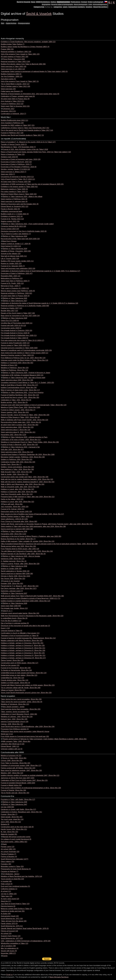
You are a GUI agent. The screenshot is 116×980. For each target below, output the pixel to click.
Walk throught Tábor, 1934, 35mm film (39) (16, 472)
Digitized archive (63, 2)
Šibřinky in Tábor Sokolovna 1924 (15, 236)
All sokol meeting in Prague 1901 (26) (15, 57)
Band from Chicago (10, 241)
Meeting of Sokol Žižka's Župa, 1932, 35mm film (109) (21, 407)
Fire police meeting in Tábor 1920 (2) (14, 192)
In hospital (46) (6, 881)
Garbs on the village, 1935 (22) (12, 499)
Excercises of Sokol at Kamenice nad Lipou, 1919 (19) (21, 159)
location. (89, 7)
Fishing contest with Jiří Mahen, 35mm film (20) (18, 768)
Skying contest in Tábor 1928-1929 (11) (15, 345)
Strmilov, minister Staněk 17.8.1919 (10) (15, 169)
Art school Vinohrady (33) (10, 852)
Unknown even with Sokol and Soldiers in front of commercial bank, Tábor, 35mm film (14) (34, 405)
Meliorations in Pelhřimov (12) (12, 278)
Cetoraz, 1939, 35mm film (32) (12, 724)
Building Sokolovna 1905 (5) (11, 74)
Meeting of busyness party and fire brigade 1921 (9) (20, 204)
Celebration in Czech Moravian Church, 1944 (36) (19, 714)
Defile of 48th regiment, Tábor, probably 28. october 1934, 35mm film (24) (28, 541)
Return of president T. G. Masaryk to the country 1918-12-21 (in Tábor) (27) (28, 142)
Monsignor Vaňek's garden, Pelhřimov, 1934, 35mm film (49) (23, 457)
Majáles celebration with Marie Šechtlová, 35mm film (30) (22, 641)
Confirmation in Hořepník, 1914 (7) (13, 114)
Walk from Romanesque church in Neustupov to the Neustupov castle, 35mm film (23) (32, 616)
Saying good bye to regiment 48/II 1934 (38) (17, 529)
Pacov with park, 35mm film (13, 504)
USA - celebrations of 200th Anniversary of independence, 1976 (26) (26, 941)
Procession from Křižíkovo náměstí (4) (15, 729)
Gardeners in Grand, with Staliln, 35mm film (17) (18, 809)
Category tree (39, 7)
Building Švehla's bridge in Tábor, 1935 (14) (17, 517)
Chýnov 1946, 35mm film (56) (12, 761)
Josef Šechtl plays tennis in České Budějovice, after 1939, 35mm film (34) (28, 727)
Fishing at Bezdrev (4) (9, 857)
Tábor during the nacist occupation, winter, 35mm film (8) (22, 702)
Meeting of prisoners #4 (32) (11, 756)
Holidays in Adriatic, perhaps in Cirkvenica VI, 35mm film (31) (23, 655)
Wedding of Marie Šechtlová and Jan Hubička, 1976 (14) (21, 876)
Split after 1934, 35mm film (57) (12, 450)
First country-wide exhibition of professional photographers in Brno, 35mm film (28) (31, 788)
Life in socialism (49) (8, 946)
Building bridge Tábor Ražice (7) (13, 44)
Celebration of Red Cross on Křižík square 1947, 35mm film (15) (24, 780)
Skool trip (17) (6, 901)
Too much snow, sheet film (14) (12, 819)
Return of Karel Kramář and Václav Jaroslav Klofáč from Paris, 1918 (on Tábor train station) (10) (36, 152)
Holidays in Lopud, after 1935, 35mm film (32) (17, 502)
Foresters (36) (6, 864)
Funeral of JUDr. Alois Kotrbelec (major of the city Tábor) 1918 (25, 149)
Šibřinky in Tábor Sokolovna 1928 (15, 318)
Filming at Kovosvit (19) (9, 931)
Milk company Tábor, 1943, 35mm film (16, 741)
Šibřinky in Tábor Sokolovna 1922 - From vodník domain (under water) (28, 224)
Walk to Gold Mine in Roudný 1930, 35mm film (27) (19, 385)
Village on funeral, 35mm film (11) (13, 690)
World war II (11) (7, 734)
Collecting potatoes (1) (9, 889)
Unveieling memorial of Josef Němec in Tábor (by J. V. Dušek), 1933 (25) (27, 383)
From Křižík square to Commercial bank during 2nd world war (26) (25, 736)
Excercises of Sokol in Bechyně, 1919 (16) (16, 162)
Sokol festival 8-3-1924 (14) (11, 246)
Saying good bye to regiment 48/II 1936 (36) (17, 574)
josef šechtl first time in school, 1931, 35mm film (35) (20, 397)
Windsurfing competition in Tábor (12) (15, 943)
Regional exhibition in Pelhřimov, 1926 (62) (16, 293)
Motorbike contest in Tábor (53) (12, 866)
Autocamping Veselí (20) (10, 916)
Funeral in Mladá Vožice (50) (11, 785)
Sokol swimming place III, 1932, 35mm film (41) (18, 432)
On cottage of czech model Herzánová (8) (16, 839)
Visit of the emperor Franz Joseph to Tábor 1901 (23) (20, 54)
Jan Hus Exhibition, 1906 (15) (12, 76)
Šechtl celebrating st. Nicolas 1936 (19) (15, 571)
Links (90, 4)
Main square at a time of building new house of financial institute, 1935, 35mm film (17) (32, 514)
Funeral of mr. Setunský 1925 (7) (13, 266)
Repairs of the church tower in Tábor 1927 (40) (18, 313)
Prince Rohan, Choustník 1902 (14, 59)
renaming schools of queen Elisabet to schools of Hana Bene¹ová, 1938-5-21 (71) (31, 598)
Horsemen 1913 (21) (8, 111)
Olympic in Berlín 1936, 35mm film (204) (15, 576)
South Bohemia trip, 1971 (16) (12, 919)
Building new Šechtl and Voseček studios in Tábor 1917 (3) (22, 135)
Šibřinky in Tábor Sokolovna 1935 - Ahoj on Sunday (21, 556)
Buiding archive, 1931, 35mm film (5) (14, 402)
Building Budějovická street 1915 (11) (14, 120)
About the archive (100, 7)
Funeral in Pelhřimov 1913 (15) (12, 104)
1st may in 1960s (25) (9, 894)
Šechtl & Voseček (24, 2)
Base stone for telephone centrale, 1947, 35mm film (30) (21, 770)
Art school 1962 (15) (8, 849)
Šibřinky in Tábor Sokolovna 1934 (15, 531)
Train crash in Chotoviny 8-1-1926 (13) (15, 288)
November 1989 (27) (8, 953)
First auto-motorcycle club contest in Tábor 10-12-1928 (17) (22, 340)
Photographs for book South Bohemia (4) (16, 869)
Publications (76, 2)
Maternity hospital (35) (9, 834)
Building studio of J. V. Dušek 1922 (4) (15, 214)
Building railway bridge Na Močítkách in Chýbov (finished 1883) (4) (25, 47)
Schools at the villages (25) (11, 254)
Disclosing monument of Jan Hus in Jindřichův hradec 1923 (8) (24, 231)
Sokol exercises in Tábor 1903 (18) (14, 67)
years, (65, 7)
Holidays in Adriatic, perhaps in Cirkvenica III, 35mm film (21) (23, 648)
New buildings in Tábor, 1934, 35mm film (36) (17, 469)
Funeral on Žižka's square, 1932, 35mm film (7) (18, 410)
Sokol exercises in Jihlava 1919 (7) (14, 172)
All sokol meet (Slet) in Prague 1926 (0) (15, 296)
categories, (58, 7)
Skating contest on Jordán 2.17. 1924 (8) (16, 244)
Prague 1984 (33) (7, 49)
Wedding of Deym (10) (9, 365)
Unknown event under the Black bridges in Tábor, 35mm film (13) (24, 360)
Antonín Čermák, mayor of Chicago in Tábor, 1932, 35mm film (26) (25, 415)
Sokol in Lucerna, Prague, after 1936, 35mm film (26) (20, 564)
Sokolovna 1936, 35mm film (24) (13, 559)
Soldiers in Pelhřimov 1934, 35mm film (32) (17, 459)
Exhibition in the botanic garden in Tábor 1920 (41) (19, 187)
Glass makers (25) (8, 862)
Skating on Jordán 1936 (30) (11, 569)
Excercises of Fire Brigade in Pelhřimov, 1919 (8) (19, 167)
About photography (81, 4)
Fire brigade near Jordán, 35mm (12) (14, 608)
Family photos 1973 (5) (9, 924)
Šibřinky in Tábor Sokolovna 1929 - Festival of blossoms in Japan (26, 373)
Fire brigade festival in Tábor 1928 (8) (15, 338)
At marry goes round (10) (10, 899)
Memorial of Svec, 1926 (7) (11, 286)
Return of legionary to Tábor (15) (13, 154)
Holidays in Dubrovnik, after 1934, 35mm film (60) (19, 492)
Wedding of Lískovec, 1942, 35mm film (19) (17, 717)
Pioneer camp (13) (8, 847)
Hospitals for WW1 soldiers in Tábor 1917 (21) (18, 125)
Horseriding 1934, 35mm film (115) (13, 534)
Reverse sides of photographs (62, 4)
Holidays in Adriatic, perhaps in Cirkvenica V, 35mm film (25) (23, 653)
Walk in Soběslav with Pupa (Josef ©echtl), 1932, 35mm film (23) (24, 420)
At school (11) (6, 891)
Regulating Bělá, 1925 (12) (11, 276)
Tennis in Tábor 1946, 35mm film (14, 758)
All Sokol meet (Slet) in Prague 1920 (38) (16, 182)
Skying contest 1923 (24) (10, 229)
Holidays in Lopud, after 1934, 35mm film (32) (17, 489)
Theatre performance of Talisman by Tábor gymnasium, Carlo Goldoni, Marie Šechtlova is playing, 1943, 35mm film (45, 739)
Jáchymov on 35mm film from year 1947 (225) (18, 778)
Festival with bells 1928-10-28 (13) (13, 326)
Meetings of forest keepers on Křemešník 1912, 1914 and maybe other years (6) (30, 94)
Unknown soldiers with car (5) (12, 749)
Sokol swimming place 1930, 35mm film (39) (17, 380)
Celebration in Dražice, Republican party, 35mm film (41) (21, 812)
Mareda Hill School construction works (16, 837)
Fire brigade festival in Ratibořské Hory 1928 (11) (19, 335)
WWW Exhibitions (43, 2)
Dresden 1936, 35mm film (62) (12, 583)
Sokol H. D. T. (8, 611)
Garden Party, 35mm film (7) (11, 464)
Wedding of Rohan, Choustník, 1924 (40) (16, 251)
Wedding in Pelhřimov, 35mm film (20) (15, 368)
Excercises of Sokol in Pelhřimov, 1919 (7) (16, 164)
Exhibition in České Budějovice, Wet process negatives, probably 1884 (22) (28, 42)
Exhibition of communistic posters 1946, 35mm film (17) (21, 765)
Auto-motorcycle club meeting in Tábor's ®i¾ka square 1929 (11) (25, 353)
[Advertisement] (38, 29)
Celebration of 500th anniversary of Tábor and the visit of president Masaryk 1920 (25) (32, 184)
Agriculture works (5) (8, 79)
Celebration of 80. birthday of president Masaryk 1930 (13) (22, 375)
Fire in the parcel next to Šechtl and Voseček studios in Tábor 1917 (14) (27, 130)
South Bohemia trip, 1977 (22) (12, 938)
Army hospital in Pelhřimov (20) (12, 123)
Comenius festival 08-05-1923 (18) (13, 226)
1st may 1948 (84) (7, 807)
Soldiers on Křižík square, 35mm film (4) (15, 683)
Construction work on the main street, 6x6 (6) (17, 827)
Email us (9, 975)
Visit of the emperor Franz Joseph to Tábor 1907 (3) (20, 81)
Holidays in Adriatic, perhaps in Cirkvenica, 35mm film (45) (22, 643)
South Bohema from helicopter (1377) (15, 859)
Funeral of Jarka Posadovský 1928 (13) (15, 343)
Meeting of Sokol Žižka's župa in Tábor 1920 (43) (19, 194)
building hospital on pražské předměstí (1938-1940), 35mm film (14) (26, 601)
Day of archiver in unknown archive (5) (15, 623)
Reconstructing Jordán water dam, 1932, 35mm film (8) (21, 422)
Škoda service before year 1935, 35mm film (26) (18, 546)
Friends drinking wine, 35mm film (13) (15, 680)
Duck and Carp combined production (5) (15, 886)
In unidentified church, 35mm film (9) (14, 618)
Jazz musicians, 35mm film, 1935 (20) (15, 507)
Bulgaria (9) (5, 824)
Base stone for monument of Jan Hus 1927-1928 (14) (20, 316)
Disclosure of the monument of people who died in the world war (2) (25, 626)
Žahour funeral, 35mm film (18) (12, 660)
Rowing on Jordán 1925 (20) (11, 264)
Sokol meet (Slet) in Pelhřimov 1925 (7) (15, 281)
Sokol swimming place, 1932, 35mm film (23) (17, 427)
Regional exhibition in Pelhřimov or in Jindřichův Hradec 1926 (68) (25, 306)
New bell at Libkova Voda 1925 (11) (14, 256)
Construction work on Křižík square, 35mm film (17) (20, 663)
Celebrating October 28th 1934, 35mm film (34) (18, 462)
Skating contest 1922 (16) (10, 221)
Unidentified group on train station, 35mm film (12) (19, 675)
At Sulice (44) (6, 914)
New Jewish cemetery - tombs (13, 707)
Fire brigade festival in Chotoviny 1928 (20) (17, 330)
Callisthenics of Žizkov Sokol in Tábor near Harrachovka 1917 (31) (25, 128)
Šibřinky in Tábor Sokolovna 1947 (15, 804)
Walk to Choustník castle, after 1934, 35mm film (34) (20, 487)
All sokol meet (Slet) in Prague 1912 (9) (15, 99)
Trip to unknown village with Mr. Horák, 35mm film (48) (21, 688)
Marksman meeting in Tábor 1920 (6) (14, 189)
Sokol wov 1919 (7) (8, 174)
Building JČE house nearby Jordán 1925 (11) (17, 261)
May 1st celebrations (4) (10, 948)
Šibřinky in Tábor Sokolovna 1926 (15, 298)
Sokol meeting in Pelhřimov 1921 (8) (14, 199)
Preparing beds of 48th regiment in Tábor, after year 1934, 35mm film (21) (28, 497)
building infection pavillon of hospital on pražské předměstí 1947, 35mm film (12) (30, 775)
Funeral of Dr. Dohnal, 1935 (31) (13, 509)
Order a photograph (96, 2)
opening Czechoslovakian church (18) (15, 722)
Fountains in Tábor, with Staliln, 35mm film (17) (18, 799)
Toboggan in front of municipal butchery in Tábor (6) (20, 636)
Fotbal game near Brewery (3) (12, 91)
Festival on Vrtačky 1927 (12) (12, 308)
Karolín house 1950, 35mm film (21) (14, 829)
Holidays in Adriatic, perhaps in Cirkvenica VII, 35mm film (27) (23, 658)
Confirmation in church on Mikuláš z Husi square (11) (20, 633)
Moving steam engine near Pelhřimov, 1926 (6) (18, 291)
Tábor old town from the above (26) (14, 921)
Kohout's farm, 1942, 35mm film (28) (14, 719)
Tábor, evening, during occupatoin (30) (15, 712)
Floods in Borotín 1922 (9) (10, 209)
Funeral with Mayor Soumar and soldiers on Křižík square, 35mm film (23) (28, 685)
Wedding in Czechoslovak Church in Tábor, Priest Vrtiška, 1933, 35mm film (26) (30, 442)
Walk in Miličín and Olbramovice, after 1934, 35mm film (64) (23, 484)
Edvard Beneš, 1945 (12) (10, 746)
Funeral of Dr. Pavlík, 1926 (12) (12, 283)
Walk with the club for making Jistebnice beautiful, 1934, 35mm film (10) (27, 479)
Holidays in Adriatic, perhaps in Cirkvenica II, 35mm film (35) (23, 645)
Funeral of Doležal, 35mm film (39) (13, 790)
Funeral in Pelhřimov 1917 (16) (12, 133)
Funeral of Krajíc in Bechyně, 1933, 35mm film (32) (19, 445)
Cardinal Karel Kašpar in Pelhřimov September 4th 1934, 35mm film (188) (28, 454)
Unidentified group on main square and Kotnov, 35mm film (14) (24, 673)
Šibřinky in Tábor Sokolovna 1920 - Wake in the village (22, 197)
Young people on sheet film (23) (12, 879)
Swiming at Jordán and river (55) (13, 911)
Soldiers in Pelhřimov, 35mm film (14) (14, 370)
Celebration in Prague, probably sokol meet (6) (18, 96)
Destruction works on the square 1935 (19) (16, 512)
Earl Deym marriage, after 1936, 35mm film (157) (19, 588)
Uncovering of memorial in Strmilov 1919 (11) (17, 177)
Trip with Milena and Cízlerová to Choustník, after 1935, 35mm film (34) (27, 551)
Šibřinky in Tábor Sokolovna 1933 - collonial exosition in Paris (25, 437)
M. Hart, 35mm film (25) (9, 832)
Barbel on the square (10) (10, 665)
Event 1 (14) (5, 628)
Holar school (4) (7, 884)
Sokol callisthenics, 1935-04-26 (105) (14, 519)
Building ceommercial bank (12, 211)
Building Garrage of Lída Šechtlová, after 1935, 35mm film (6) (23, 554)
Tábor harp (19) (7, 896)
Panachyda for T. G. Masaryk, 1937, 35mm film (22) (20, 586)
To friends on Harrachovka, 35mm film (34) (16, 670)
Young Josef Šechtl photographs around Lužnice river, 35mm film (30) (26, 693)
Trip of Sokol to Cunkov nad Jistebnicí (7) (16, 234)
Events (5, 956)
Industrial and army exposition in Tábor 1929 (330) (19, 348)
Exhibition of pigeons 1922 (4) (12, 216)
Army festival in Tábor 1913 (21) (12, 101)
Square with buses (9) (9, 951)
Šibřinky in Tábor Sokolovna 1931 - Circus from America (23, 392)
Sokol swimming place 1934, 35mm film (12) (17, 452)
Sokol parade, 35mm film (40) (12, 817)
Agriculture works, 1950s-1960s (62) (14, 842)
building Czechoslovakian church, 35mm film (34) (19, 388)
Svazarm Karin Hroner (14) (11, 936)
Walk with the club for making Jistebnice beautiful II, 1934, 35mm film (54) (28, 482)
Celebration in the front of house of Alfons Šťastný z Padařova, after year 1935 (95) (31, 536)
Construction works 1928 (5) (11, 328)
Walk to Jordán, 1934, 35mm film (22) (14, 474)
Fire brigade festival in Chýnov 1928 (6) (15, 333)
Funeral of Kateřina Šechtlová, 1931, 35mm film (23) (20, 395)
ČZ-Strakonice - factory (11, 874)
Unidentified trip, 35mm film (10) (12, 678)
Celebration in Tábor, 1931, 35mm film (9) (16, 400)
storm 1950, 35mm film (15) (11, 822)
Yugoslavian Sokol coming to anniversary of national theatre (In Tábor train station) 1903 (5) (34, 71)
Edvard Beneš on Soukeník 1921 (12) (15, 206)
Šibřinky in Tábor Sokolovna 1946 (15, 802)
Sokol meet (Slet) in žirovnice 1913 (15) (15, 106)
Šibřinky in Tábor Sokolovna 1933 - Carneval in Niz (21, 447)
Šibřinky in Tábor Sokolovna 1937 (15, 593)
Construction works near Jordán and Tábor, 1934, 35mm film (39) (25, 477)
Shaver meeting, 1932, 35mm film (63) (15, 412)
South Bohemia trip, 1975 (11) (12, 926)
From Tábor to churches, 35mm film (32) (16, 763)
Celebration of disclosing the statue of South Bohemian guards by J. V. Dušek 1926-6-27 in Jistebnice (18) (39, 303)
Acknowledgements (100, 4)
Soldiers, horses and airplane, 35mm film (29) (17, 467)
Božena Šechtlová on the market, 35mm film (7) (18, 539)
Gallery (53, 2)
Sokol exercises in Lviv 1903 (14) (13, 69)
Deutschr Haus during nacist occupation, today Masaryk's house (26, 731)
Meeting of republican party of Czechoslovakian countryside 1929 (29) (26, 350)
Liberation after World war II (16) (13, 744)
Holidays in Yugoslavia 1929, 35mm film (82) (17, 363)
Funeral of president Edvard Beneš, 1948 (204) (18, 783)
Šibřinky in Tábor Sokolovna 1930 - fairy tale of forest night (24, 378)
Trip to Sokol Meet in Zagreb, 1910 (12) (15, 84)
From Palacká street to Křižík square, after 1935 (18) (20, 549)
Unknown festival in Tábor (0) (12, 631)
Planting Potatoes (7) (8, 854)
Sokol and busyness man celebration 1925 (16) (18, 268)
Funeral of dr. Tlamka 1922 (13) (12, 219)
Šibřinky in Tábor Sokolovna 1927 (15, 301)
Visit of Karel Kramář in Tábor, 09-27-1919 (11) (18, 179)
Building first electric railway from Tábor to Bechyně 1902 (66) (23, 64)
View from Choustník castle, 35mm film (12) (17, 494)
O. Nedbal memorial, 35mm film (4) (14, 561)
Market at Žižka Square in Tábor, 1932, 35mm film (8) (20, 417)
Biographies (46, 4)
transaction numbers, (77, 7)
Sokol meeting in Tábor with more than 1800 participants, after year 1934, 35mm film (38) (33, 526)
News (33, 2)
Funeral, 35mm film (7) (9, 814)
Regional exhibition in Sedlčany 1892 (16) (16, 52)
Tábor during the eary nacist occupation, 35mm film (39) (21, 699)
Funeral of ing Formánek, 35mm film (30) (16, 668)
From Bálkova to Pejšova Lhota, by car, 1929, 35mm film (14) (23, 358)
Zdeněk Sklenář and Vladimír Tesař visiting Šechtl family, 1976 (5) (25, 928)
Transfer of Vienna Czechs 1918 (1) (14, 144)
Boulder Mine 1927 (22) (9, 311)
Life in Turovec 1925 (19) (10, 259)
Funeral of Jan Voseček (11, 581)
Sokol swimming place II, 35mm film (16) (16, 430)
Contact (84, 2)
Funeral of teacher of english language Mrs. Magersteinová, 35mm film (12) (28, 638)
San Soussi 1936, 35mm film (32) (13, 579)
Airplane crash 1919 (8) (9, 157)
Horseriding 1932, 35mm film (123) (13, 435)
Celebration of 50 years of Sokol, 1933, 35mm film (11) (21, 440)
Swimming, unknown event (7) (12, 591)
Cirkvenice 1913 (8, 109)
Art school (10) (6, 933)
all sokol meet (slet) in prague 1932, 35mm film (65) (20, 425)
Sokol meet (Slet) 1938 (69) (11, 606)
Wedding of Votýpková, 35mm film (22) (15, 704)
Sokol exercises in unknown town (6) (14, 201)
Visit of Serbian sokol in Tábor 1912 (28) (15, 86)
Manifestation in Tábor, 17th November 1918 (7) (18, 147)
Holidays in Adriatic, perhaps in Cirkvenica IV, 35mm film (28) (23, 650)
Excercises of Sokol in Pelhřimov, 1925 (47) (17, 273)
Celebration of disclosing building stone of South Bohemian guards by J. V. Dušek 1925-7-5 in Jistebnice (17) (40, 271)
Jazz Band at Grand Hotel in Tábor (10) (15, 904)
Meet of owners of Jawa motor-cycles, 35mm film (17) (20, 390)
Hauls (5, 844)
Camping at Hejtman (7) (10, 871)
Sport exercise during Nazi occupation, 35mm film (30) (21, 709)
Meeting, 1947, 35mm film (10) (12, 773)
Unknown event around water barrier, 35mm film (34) (20, 613)
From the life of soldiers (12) (11, 621)
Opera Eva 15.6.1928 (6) (10, 321)
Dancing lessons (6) (8, 906)
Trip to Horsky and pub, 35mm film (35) (15, 793)
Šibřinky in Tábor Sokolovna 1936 (15, 566)
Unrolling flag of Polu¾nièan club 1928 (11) (17, 323)
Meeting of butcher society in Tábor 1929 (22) (17, 355)
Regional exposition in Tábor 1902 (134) (15, 62)
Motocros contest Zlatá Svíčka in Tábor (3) (16, 909)
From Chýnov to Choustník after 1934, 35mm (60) (19, 521)
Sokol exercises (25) (8, 89)
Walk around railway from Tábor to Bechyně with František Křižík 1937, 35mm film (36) (32, 596)
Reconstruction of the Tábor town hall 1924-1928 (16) (20, 239)
